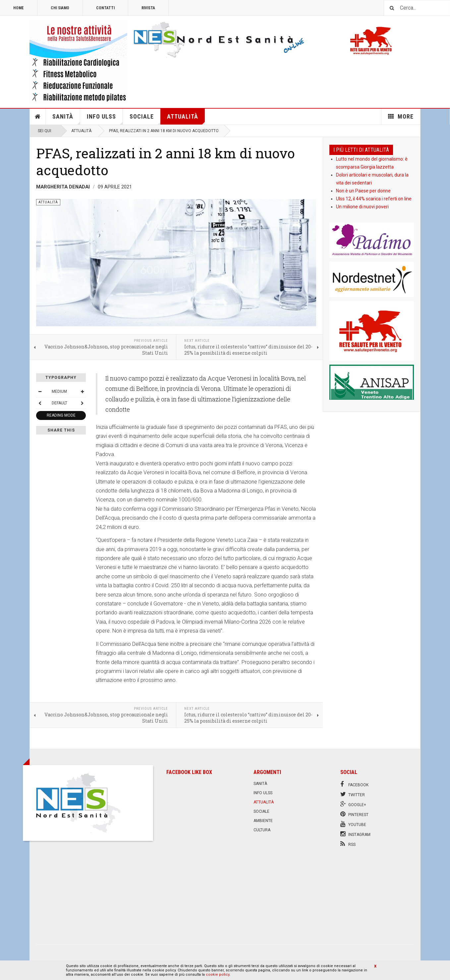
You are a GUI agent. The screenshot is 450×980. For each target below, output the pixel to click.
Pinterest (354, 814)
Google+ (353, 804)
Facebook (354, 784)
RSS (348, 844)
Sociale (145, 119)
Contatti (105, 8)
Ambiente (263, 821)
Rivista (148, 8)
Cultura (262, 830)
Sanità (66, 119)
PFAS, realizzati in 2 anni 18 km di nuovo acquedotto (166, 161)
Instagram (355, 834)
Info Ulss (105, 119)
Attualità (186, 119)
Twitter (353, 794)
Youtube (353, 824)
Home (19, 8)
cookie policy (218, 975)
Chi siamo (60, 8)
